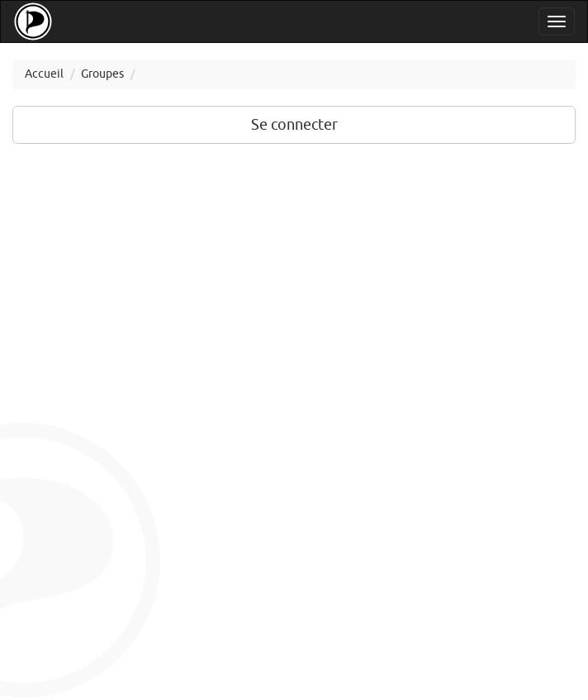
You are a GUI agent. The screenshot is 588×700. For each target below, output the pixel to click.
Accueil (44, 74)
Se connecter (294, 125)
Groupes (102, 74)
